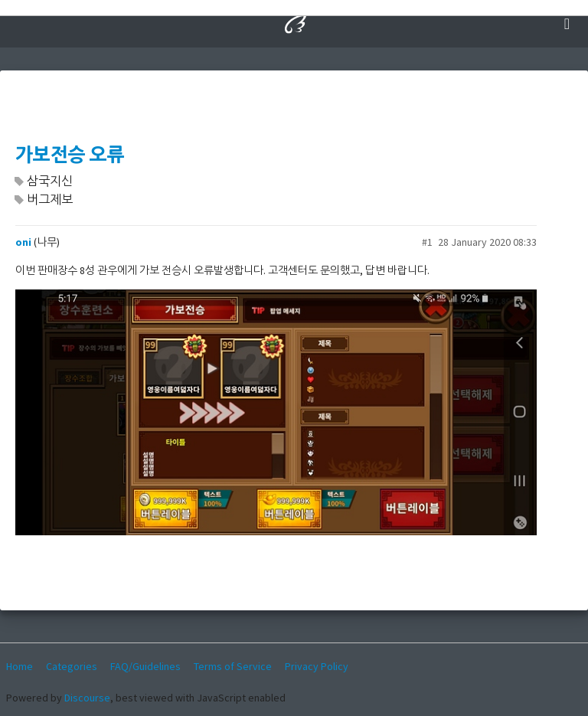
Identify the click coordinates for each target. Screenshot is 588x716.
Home (20, 666)
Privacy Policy (317, 666)
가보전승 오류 (70, 155)
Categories (72, 666)
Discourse (87, 698)
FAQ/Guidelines (145, 666)
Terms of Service (233, 666)
